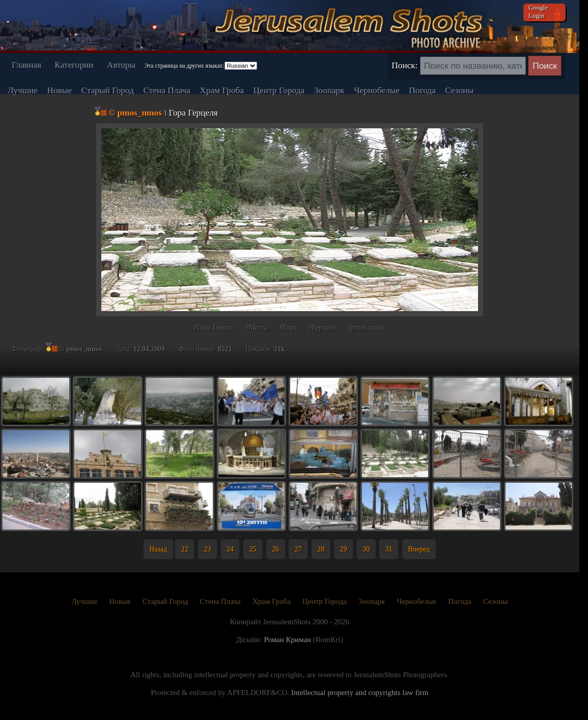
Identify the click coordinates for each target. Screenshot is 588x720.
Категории (74, 65)
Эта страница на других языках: (185, 66)
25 (253, 549)
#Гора (288, 328)
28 (321, 549)
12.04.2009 (149, 349)
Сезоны (459, 90)
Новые (59, 90)
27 (298, 549)
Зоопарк (329, 90)
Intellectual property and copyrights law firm (360, 693)
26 (275, 549)
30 (366, 549)
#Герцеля (322, 328)
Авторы (121, 65)
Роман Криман (287, 640)
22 (185, 549)
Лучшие (23, 90)
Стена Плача (166, 90)
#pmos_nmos (367, 328)
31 (389, 549)
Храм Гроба (222, 90)
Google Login (538, 11)
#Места (257, 328)
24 (230, 549)
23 (208, 549)
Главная (26, 65)
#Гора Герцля (214, 328)
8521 (225, 349)
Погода (422, 90)
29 (344, 549)
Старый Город (108, 90)
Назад (158, 549)
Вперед (419, 549)
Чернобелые (377, 90)
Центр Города (279, 90)
